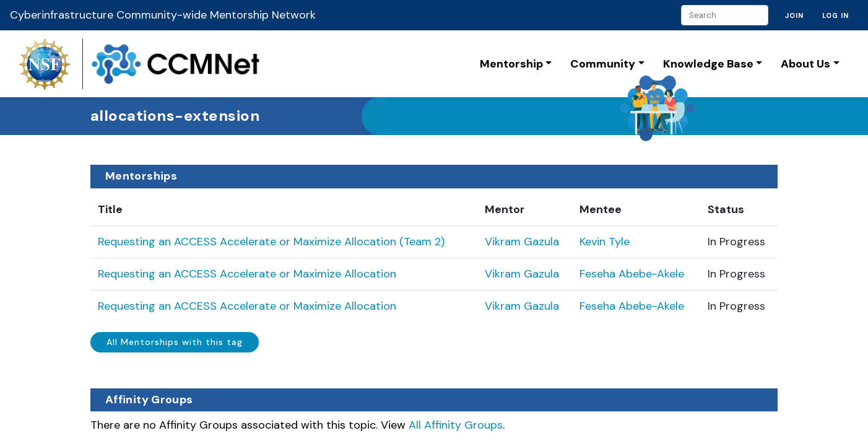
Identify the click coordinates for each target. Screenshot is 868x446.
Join (794, 15)
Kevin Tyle (605, 242)
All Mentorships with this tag (175, 342)
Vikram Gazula (522, 242)
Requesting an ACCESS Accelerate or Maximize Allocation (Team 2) (271, 242)
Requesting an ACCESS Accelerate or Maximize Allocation (247, 274)
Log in (835, 15)
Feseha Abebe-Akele (632, 274)
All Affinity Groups (456, 425)
